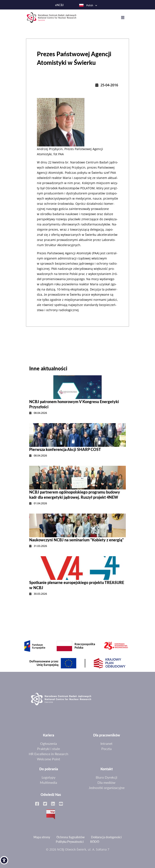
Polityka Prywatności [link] (70, 842)
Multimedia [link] (49, 782)
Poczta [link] (106, 749)
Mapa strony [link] (42, 837)
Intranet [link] (106, 743)
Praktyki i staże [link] (49, 749)
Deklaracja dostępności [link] (106, 837)
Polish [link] (86, 5)
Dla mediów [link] (106, 782)
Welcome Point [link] (49, 759)
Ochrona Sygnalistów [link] (71, 837)
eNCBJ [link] (59, 5)
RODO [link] (95, 842)
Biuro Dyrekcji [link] (106, 777)
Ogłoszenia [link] (49, 743)
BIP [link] (51, 814)
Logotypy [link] (49, 777)
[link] (4, 860)
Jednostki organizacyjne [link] (107, 788)
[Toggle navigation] (125, 18)
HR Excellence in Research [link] (49, 754)
